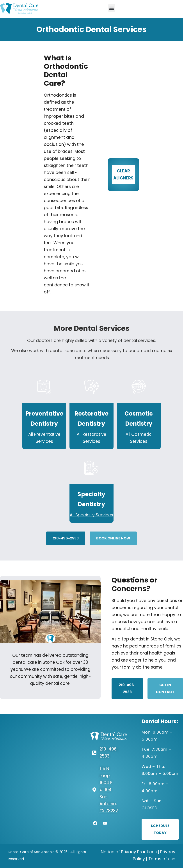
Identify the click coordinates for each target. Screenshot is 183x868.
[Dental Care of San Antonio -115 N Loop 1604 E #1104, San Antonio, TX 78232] (39, 779)
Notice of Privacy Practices (129, 852)
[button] (112, 8)
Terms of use (162, 859)
